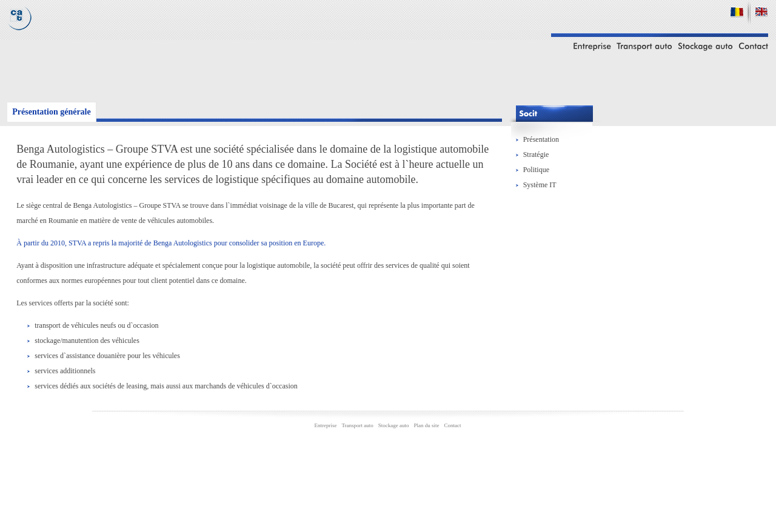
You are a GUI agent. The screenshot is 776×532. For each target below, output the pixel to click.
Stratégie (536, 155)
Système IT (540, 185)
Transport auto (357, 425)
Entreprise (325, 425)
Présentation (541, 139)
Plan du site (427, 425)
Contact (453, 425)
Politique (536, 170)
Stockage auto (394, 425)
